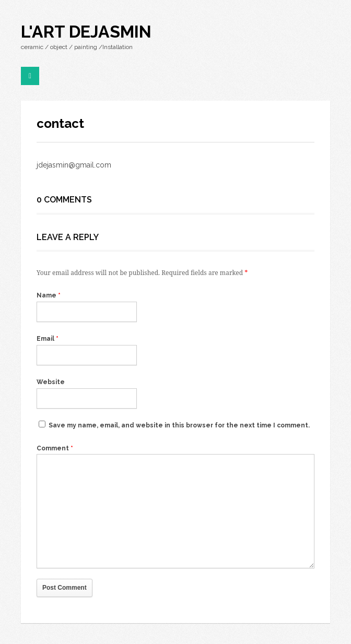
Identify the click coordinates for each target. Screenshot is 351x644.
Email (48, 339)
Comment (55, 448)
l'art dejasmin (86, 32)
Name (49, 295)
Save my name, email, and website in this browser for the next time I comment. (179, 425)
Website (51, 382)
